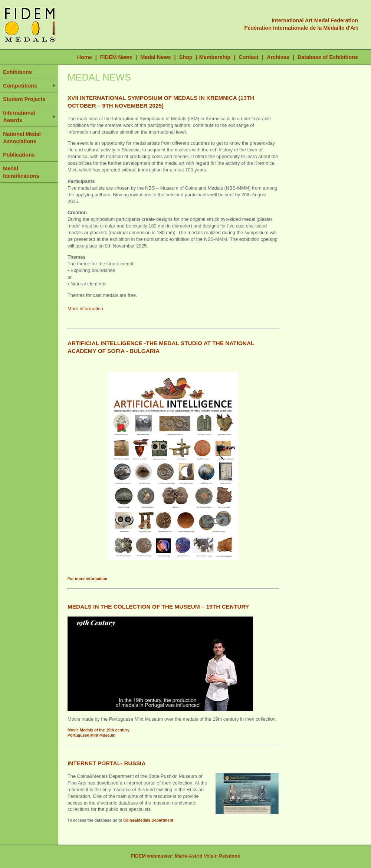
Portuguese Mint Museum (91, 735)
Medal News (155, 57)
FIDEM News (117, 57)
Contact (249, 57)
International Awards (19, 117)
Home (85, 57)
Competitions (20, 86)
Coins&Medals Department (148, 820)
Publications (19, 155)
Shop (186, 57)
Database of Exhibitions (328, 57)
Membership (215, 57)
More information (85, 309)
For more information (87, 579)
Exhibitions (17, 72)
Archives (278, 57)
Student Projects (24, 99)
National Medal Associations (22, 138)
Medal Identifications (21, 172)
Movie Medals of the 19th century (99, 730)
